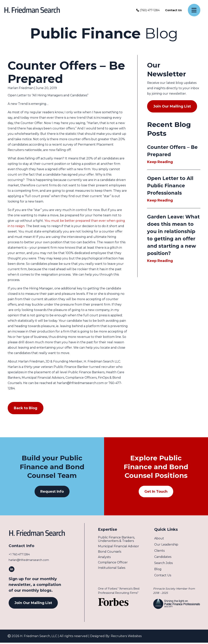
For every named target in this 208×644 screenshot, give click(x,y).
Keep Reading (162, 162)
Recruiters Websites (126, 637)
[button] (52, 492)
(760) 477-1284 (148, 10)
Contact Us (173, 10)
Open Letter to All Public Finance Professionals (170, 186)
